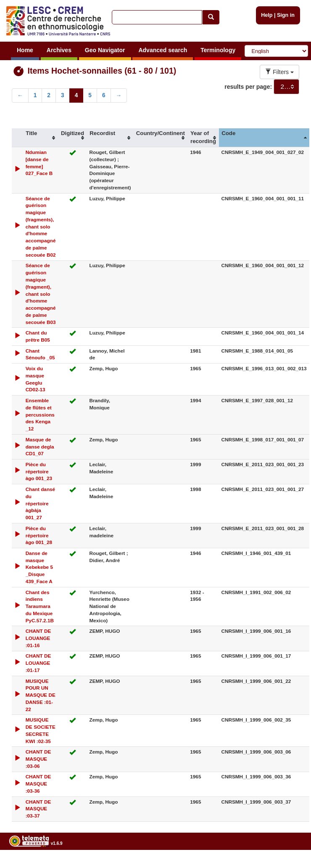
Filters (279, 72)
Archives (59, 50)
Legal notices (290, 865)
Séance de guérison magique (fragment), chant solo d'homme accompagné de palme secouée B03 (41, 293)
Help (267, 15)
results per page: (248, 87)
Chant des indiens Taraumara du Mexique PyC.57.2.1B (40, 606)
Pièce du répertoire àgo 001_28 (39, 535)
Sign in (286, 15)
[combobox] (286, 87)
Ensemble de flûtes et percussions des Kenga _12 (40, 414)
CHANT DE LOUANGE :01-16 (38, 638)
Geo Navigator (105, 50)
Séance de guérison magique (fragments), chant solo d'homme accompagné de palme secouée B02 (41, 227)
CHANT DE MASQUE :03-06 (38, 759)
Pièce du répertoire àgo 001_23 (39, 471)
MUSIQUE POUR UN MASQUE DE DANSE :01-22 (41, 695)
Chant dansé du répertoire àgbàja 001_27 (41, 503)
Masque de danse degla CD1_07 (40, 447)
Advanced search (163, 50)
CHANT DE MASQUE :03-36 (38, 784)
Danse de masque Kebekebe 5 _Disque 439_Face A (39, 567)
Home (25, 50)
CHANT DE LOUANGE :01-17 (38, 663)
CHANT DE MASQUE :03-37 (38, 809)
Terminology (218, 50)
